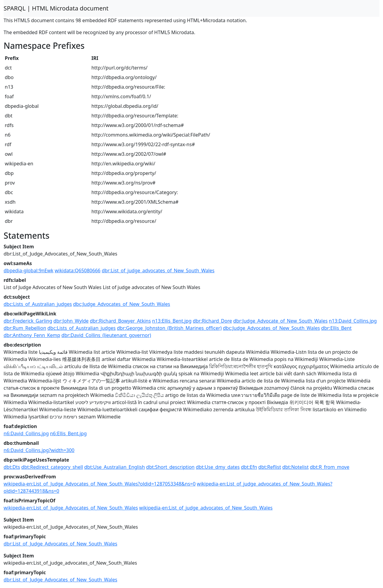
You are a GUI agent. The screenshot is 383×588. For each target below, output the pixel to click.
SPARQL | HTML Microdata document (56, 8)
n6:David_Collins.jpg (26, 433)
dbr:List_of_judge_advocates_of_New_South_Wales (158, 270)
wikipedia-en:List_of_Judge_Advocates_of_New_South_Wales (71, 508)
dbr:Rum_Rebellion (25, 328)
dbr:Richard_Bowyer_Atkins (120, 321)
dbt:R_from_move (330, 467)
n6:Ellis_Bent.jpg (68, 433)
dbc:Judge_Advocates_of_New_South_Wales (121, 304)
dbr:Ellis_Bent (336, 328)
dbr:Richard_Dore (212, 321)
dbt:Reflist (270, 467)
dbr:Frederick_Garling (28, 321)
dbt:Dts (12, 467)
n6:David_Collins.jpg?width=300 (39, 450)
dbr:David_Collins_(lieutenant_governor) (106, 335)
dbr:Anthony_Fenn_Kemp (32, 335)
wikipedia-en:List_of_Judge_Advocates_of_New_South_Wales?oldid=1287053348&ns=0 (100, 484)
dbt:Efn (249, 467)
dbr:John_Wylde (71, 321)
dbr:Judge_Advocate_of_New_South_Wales (280, 321)
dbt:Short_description (170, 467)
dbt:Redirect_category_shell (52, 467)
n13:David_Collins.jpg (353, 321)
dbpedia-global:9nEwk (29, 270)
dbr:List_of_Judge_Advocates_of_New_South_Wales (60, 544)
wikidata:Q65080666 (78, 270)
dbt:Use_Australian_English (114, 467)
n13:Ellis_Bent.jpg (172, 321)
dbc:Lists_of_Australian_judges (38, 304)
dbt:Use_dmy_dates (218, 467)
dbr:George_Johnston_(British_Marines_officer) (169, 328)
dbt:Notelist (295, 467)
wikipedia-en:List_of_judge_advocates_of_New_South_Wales (206, 508)
